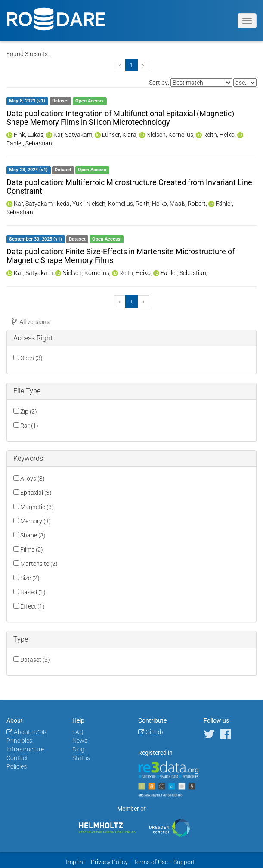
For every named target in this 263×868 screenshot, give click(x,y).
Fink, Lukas (29, 135)
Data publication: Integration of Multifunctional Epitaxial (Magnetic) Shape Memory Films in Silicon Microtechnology (120, 118)
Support (184, 862)
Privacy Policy (109, 862)
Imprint (76, 862)
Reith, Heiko (219, 135)
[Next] (143, 65)
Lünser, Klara (119, 135)
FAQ (78, 732)
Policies (17, 766)
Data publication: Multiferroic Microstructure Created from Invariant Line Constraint (129, 187)
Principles (19, 741)
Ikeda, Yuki (69, 204)
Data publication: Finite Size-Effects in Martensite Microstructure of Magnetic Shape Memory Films (121, 256)
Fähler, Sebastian (29, 143)
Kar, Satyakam (73, 135)
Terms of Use (151, 862)
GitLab (151, 732)
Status (81, 758)
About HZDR (27, 732)
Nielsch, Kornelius (170, 135)
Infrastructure (25, 749)
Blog (78, 749)
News (80, 741)
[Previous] (120, 65)
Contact (17, 758)
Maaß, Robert (188, 204)
